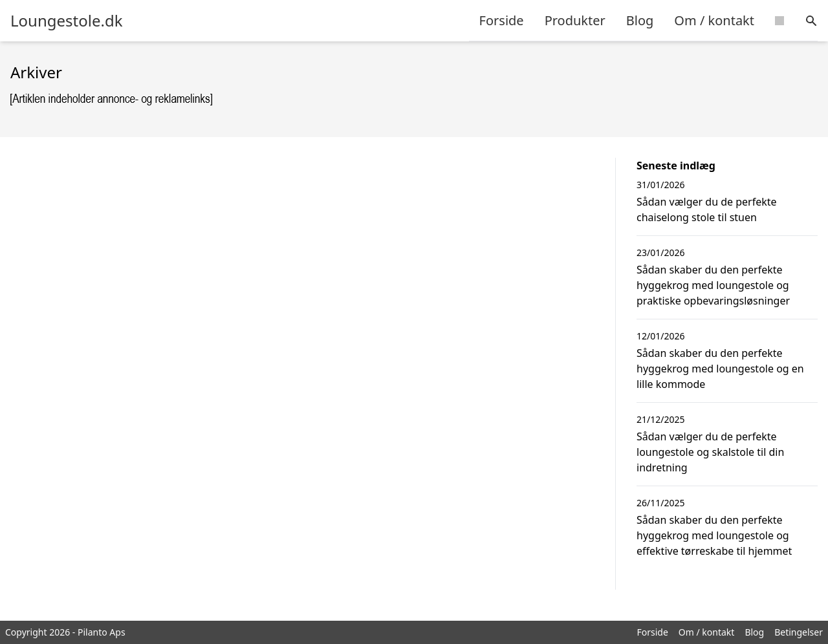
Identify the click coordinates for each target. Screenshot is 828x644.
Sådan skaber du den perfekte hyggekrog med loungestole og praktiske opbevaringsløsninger (713, 285)
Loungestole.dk (66, 21)
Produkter (575, 20)
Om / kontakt (714, 20)
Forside (502, 20)
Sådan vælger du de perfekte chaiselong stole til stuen (707, 209)
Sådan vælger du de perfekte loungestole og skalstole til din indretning (710, 452)
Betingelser (799, 632)
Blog (640, 20)
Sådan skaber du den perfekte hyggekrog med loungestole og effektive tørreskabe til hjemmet (714, 535)
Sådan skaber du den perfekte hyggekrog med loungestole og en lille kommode (720, 369)
